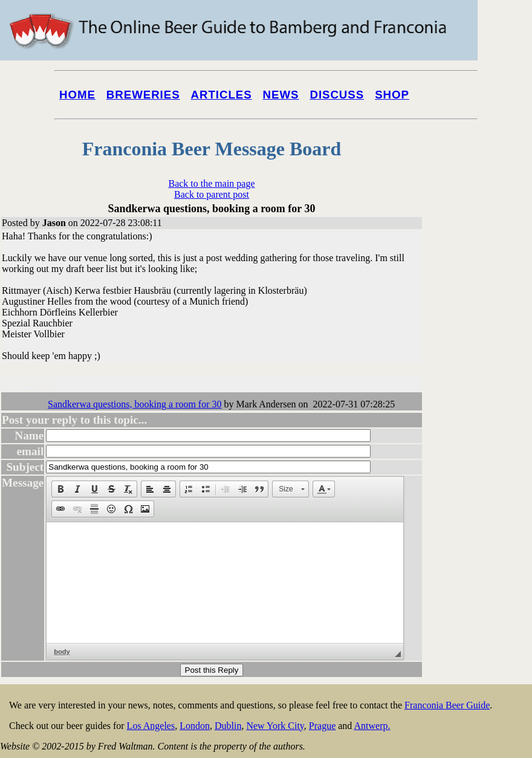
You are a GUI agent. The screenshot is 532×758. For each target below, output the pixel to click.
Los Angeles (151, 726)
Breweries (143, 95)
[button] (60, 489)
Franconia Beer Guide (447, 705)
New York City (275, 726)
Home (77, 95)
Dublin (228, 726)
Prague (322, 726)
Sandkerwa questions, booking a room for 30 (135, 404)
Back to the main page (211, 183)
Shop (392, 95)
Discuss (337, 95)
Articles (222, 95)
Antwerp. (372, 726)
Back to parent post (212, 194)
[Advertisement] (484, 461)
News (281, 95)
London (195, 726)
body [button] (62, 652)
